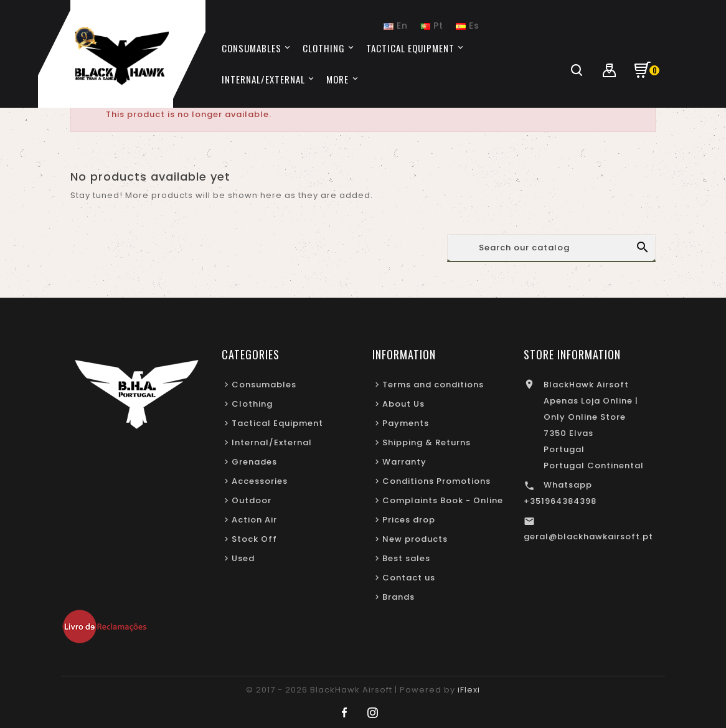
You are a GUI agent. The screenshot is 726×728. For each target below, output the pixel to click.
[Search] (551, 248)
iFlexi (469, 690)
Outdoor (252, 500)
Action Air (254, 520)
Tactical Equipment (277, 423)
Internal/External (272, 442)
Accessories (260, 481)
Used (243, 558)
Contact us (409, 578)
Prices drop (409, 520)
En (396, 26)
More (337, 79)
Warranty (404, 462)
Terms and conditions (433, 385)
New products (415, 539)
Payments (406, 423)
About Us (403, 404)
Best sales (406, 558)
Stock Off (254, 539)
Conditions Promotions (436, 481)
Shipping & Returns (427, 442)
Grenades (254, 462)
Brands (398, 597)
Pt (432, 26)
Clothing (252, 404)
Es (468, 26)
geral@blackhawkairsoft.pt (588, 537)
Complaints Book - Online (443, 500)
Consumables (264, 385)
